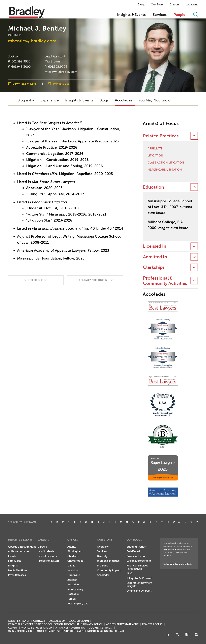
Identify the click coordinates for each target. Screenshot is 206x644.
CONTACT (39, 621)
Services (160, 15)
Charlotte (73, 556)
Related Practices (161, 136)
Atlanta (72, 547)
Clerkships (154, 267)
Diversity (102, 556)
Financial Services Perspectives (137, 567)
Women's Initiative (108, 561)
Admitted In (155, 257)
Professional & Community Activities (165, 281)
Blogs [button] (104, 100)
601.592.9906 (58, 66)
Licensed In (155, 246)
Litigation (155, 156)
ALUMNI (13, 628)
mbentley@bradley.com (32, 41)
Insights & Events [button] (79, 100)
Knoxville (73, 584)
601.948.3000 (21, 66)
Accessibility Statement (122, 624)
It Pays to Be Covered (139, 578)
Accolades (103, 575)
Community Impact (109, 570)
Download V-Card (24, 84)
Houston (73, 570)
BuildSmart (133, 551)
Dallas (71, 566)
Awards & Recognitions (22, 547)
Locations (192, 5)
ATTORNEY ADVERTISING (70, 628)
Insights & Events (131, 15)
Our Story (157, 5)
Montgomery (75, 589)
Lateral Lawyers (47, 556)
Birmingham (75, 551)
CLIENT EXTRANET (19, 621)
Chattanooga (75, 561)
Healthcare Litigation (165, 170)
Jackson (14, 56)
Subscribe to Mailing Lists (178, 564)
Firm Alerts (15, 561)
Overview (103, 547)
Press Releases (17, 575)
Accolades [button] (124, 100)
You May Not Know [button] (154, 100)
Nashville (73, 594)
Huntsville (74, 575)
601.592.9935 (21, 61)
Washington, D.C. (78, 604)
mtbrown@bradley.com (61, 72)
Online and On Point (139, 591)
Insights (13, 566)
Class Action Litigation (166, 163)
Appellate (155, 149)
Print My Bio (61, 84)
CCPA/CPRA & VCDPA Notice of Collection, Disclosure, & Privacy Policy (55, 624)
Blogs (141, 5)
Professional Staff (48, 561)
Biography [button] (26, 100)
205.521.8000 (57, 621)
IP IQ (130, 573)
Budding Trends (136, 547)
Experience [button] (50, 100)
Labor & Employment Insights (139, 584)
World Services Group (37, 628)
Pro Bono (103, 566)
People (179, 15)
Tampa (72, 599)
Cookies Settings (100, 628)
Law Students (46, 551)
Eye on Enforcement (139, 561)
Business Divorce (137, 556)
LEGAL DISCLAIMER (80, 621)
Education (153, 187)
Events (12, 556)
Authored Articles (19, 551)
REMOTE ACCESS (152, 624)
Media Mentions (18, 570)
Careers (175, 5)
